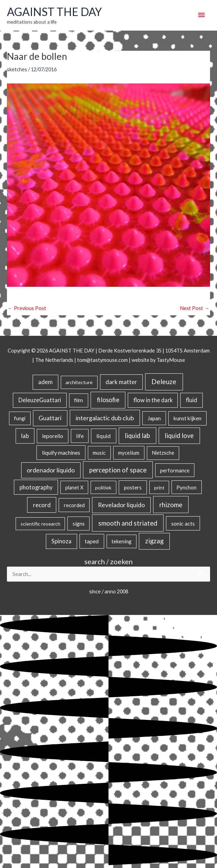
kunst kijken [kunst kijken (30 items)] (187, 418)
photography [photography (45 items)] (36, 487)
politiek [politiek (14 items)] (103, 488)
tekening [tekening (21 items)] (122, 541)
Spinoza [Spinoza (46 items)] (61, 541)
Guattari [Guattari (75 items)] (50, 418)
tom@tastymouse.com (102, 360)
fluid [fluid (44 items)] (191, 400)
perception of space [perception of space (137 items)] (118, 470)
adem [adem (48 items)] (45, 382)
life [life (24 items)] (80, 436)
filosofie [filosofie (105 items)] (108, 400)
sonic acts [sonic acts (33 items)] (183, 523)
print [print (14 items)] (159, 488)
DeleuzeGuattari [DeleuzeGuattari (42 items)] (40, 400)
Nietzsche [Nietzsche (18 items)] (163, 453)
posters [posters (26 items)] (133, 487)
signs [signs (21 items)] (79, 524)
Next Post (195, 308)
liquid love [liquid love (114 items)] (179, 436)
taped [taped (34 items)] (92, 541)
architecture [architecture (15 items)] (79, 382)
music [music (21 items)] (99, 453)
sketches (17, 69)
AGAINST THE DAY (54, 12)
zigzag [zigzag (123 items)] (154, 541)
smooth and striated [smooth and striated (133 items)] (128, 523)
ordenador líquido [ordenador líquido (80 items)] (51, 470)
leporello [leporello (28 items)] (53, 436)
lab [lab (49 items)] (25, 436)
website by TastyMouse (158, 360)
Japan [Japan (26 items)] (154, 418)
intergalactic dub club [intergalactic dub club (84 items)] (105, 418)
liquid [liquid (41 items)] (104, 436)
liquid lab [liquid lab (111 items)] (137, 436)
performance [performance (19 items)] (175, 470)
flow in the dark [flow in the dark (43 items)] (153, 400)
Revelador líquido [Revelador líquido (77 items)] (121, 505)
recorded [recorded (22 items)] (74, 505)
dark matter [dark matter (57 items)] (121, 382)
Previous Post (27, 308)
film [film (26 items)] (78, 400)
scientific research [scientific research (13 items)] (40, 524)
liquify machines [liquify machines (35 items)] (61, 452)
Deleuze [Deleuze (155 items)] (164, 382)
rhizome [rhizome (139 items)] (171, 505)
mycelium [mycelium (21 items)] (129, 453)
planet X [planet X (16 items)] (74, 488)
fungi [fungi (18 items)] (20, 418)
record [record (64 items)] (42, 505)
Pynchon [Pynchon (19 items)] (186, 487)
